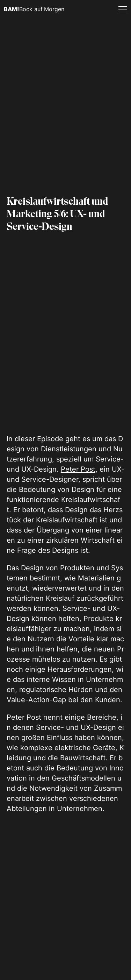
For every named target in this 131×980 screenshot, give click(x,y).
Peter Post (78, 469)
